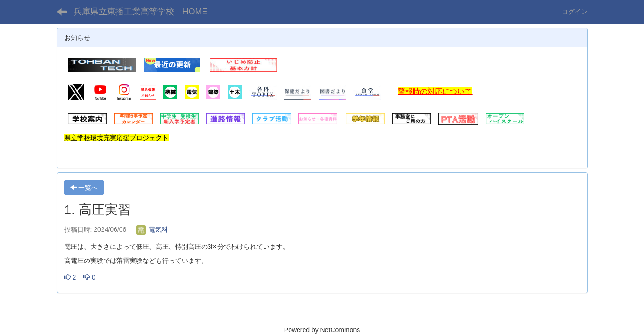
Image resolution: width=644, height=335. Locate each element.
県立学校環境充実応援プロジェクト (116, 138)
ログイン (575, 12)
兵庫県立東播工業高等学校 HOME (141, 12)
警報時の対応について (435, 91)
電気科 (152, 229)
